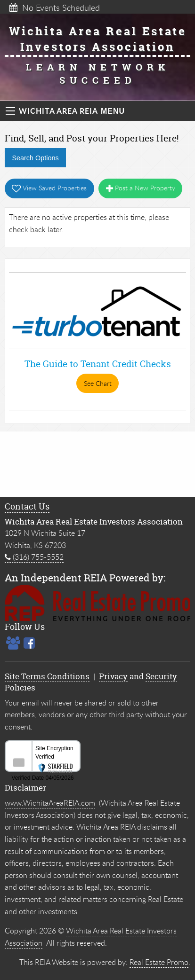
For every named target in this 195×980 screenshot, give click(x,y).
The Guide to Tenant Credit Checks (98, 364)
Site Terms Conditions (47, 676)
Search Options (35, 158)
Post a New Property (141, 188)
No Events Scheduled (55, 8)
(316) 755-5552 (34, 557)
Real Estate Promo (159, 962)
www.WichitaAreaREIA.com (50, 803)
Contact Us (27, 506)
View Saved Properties (49, 188)
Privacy (113, 676)
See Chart (98, 383)
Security (161, 676)
